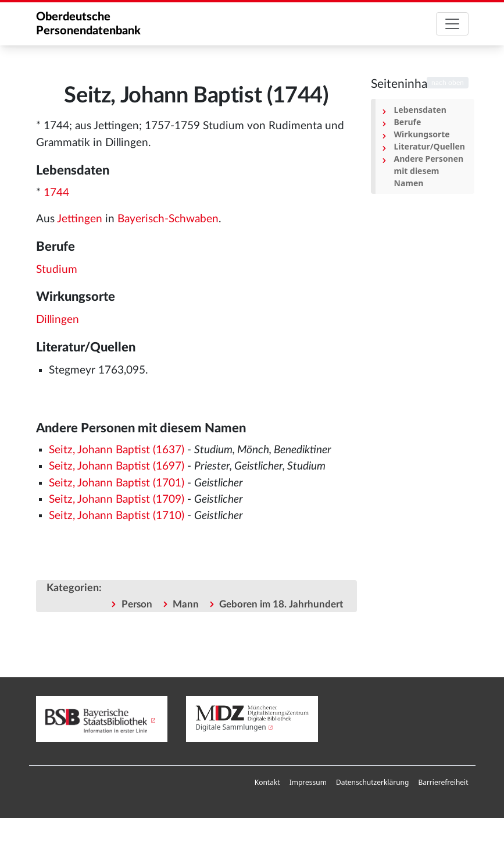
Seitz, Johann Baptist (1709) (117, 500)
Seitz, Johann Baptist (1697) (117, 466)
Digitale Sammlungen (231, 727)
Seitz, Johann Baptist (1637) (117, 450)
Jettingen (80, 219)
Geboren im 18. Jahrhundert (281, 604)
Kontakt (267, 782)
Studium (57, 270)
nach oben (448, 83)
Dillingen (58, 320)
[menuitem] (267, 783)
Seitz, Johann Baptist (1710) (117, 516)
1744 (56, 193)
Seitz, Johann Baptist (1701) (117, 483)
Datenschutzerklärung (372, 782)
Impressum (308, 782)
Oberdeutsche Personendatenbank (88, 24)
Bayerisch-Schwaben (168, 219)
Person (137, 604)
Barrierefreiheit (443, 782)
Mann (186, 604)
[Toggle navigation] (452, 24)
